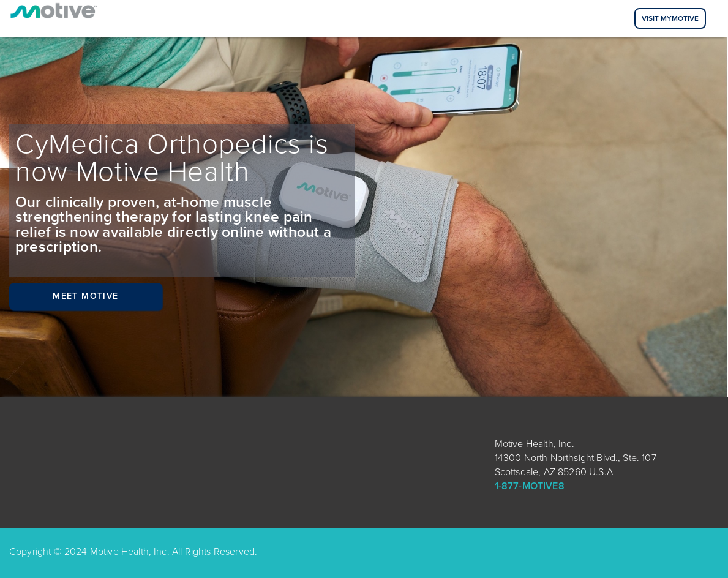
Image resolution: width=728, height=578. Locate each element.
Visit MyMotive (670, 18)
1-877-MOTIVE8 (530, 486)
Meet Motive (85, 296)
